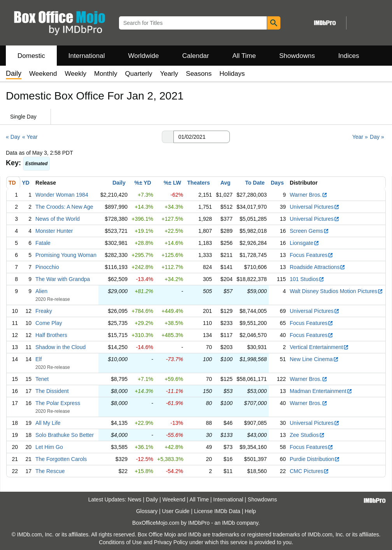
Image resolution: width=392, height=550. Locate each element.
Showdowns (297, 56)
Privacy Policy (171, 542)
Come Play (49, 323)
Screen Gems (309, 231)
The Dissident (52, 391)
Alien (41, 291)
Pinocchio (47, 267)
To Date (255, 183)
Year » (360, 137)
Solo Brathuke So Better (65, 435)
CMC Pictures (309, 471)
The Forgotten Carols (61, 459)
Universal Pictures (315, 207)
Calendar (196, 56)
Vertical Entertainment (319, 347)
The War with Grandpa (63, 279)
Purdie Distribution (315, 459)
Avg (226, 183)
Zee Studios (307, 435)
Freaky (44, 311)
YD (25, 183)
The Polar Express (58, 403)
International (87, 56)
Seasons (199, 74)
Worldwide (143, 56)
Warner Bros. (309, 195)
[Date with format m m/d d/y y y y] (202, 137)
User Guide (176, 511)
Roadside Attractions (318, 267)
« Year (30, 137)
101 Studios (307, 279)
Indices (349, 56)
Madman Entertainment (321, 391)
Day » (377, 137)
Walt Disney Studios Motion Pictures (336, 291)
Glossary (147, 511)
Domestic (31, 56)
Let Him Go (49, 447)
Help (250, 511)
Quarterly (139, 74)
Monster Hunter (54, 231)
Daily (119, 183)
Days (277, 183)
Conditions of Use (120, 542)
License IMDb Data (217, 511)
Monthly (106, 74)
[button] (168, 137)
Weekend (43, 74)
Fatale (43, 243)
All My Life (48, 423)
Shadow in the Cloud (60, 347)
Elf (38, 359)
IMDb (228, 523)
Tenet (42, 379)
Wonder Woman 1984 (62, 195)
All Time (244, 56)
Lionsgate (304, 243)
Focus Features (311, 255)
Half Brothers (51, 335)
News (135, 499)
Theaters (198, 183)
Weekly (76, 74)
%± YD (143, 183)
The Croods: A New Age (64, 207)
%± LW (172, 183)
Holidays (232, 74)
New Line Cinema (314, 359)
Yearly (169, 74)
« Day (13, 137)
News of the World (58, 219)
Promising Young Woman (66, 255)
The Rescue (50, 471)
